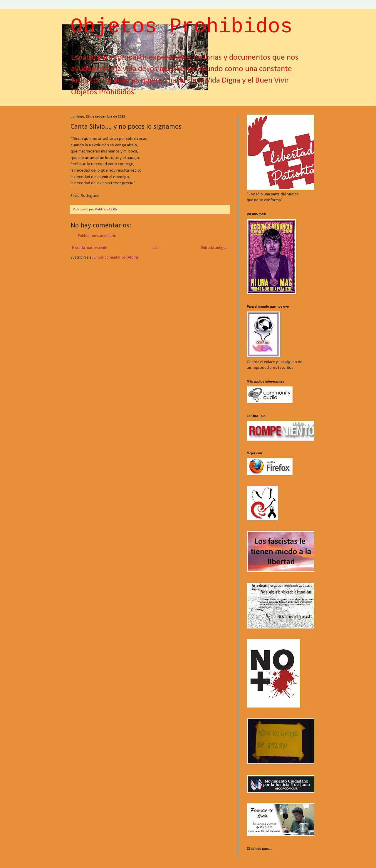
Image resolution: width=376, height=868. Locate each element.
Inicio (154, 248)
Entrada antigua (214, 248)
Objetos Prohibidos (182, 27)
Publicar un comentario (97, 236)
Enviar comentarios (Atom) (116, 258)
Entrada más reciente (90, 248)
